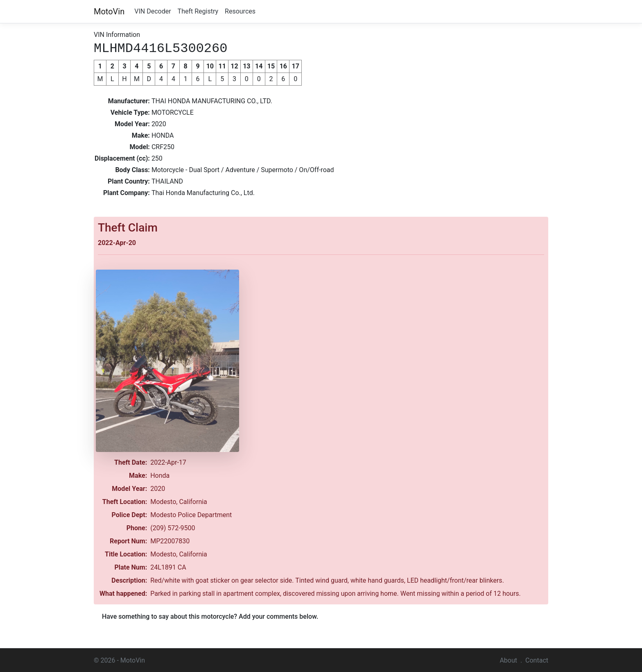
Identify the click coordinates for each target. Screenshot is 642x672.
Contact (537, 660)
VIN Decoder (153, 11)
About (508, 660)
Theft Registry (198, 11)
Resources (240, 11)
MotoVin (109, 11)
